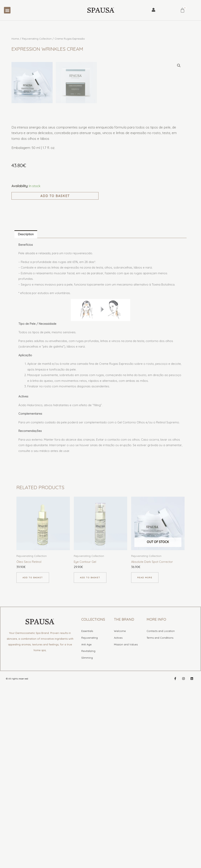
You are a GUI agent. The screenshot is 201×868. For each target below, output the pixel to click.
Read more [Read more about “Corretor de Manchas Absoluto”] (145, 752)
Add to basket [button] (33, 752)
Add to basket (55, 370)
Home (15, 39)
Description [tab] (26, 408)
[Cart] (183, 10)
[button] (7, 10)
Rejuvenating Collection (37, 39)
